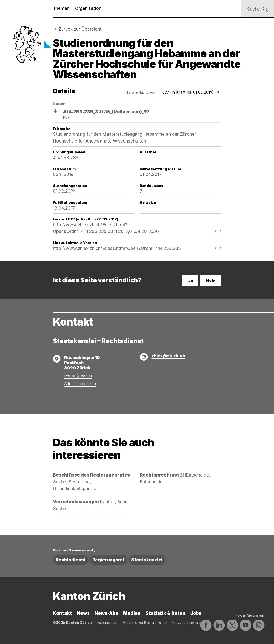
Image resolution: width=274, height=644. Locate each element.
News (83, 613)
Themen (61, 8)
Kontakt (62, 613)
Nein (211, 281)
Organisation (88, 8)
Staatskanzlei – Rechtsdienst (98, 341)
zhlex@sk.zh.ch (168, 356)
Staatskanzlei (147, 560)
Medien (132, 613)
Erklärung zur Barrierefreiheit (145, 622)
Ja (190, 281)
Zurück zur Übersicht (80, 29)
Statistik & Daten (165, 613)
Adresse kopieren (80, 384)
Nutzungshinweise (186, 622)
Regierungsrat (108, 560)
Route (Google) (78, 376)
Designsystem (107, 622)
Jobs (196, 613)
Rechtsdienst (71, 560)
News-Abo (106, 613)
